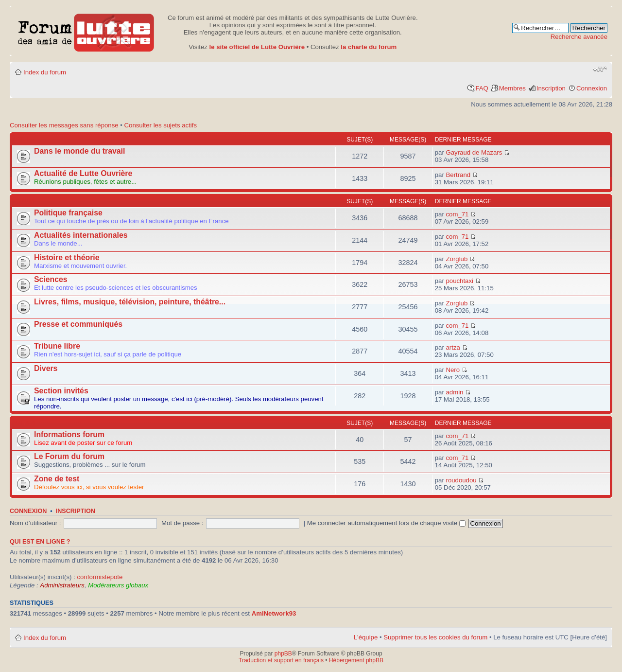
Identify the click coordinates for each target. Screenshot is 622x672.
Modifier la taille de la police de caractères (600, 69)
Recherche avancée (579, 37)
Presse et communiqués (78, 324)
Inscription (551, 88)
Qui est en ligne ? (40, 542)
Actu (20, 140)
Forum (23, 201)
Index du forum (45, 72)
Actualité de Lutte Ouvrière (83, 173)
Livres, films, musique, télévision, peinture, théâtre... (130, 302)
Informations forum (69, 434)
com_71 (458, 214)
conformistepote (100, 577)
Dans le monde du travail (79, 151)
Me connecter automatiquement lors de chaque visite (386, 523)
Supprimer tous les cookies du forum (435, 637)
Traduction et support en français (281, 660)
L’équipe (366, 637)
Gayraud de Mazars (474, 152)
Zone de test (57, 479)
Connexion (592, 88)
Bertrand (458, 175)
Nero (453, 370)
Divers (46, 368)
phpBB (283, 654)
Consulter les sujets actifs (161, 125)
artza (453, 347)
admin (455, 392)
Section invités (61, 391)
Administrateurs (62, 585)
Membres (512, 88)
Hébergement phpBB (356, 660)
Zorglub (457, 259)
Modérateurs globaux (118, 585)
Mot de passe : (182, 523)
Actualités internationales (81, 235)
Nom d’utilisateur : (35, 523)
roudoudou (461, 480)
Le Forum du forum (69, 456)
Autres (24, 423)
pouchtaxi (460, 281)
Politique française (68, 213)
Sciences (51, 279)
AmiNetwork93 (274, 613)
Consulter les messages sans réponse (64, 125)
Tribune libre (57, 346)
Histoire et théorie (67, 257)
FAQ (482, 88)
